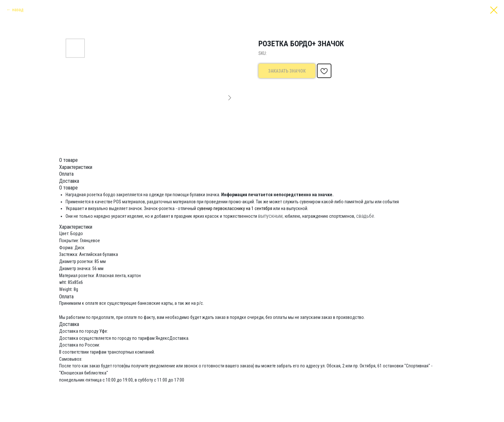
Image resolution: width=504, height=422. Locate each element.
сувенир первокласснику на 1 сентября (235, 208)
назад (18, 10)
